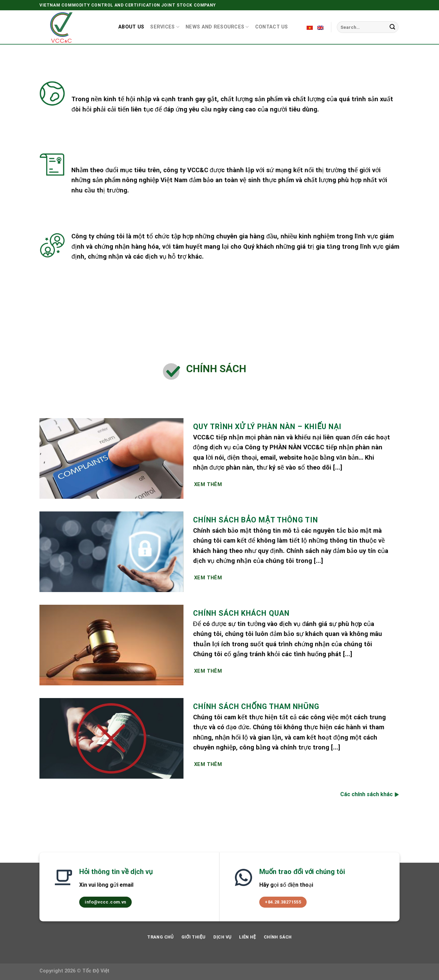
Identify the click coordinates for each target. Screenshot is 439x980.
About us (131, 27)
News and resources (217, 27)
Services (165, 27)
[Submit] (392, 27)
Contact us (272, 27)
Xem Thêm (208, 484)
